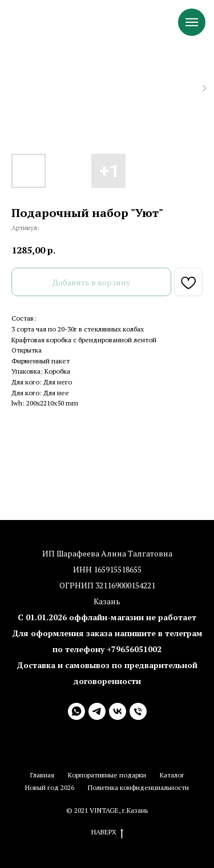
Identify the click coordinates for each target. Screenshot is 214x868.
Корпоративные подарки (107, 775)
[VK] (118, 711)
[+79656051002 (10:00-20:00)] (138, 711)
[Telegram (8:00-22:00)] (97, 711)
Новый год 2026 (50, 787)
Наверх (107, 832)
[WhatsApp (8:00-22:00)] (76, 711)
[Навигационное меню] (192, 22)
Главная (42, 775)
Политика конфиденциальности (138, 787)
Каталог (172, 775)
